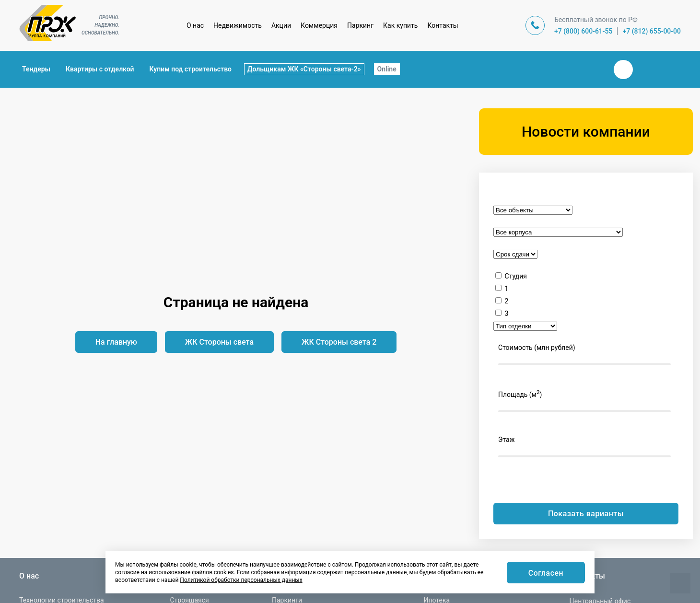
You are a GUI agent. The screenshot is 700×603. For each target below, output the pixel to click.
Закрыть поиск (593, 69)
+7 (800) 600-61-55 (583, 31)
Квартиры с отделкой (100, 69)
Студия (516, 276)
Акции (281, 25)
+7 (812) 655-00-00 (652, 31)
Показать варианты (586, 514)
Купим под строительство (191, 69)
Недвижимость (238, 25)
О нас (195, 25)
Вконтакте (623, 70)
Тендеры (36, 69)
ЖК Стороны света (219, 342)
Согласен (546, 573)
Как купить (400, 25)
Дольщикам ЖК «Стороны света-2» (304, 69)
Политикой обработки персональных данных (241, 580)
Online (387, 69)
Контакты (443, 25)
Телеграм (646, 70)
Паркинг (360, 25)
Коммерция (319, 25)
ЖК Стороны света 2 (339, 342)
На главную (116, 342)
